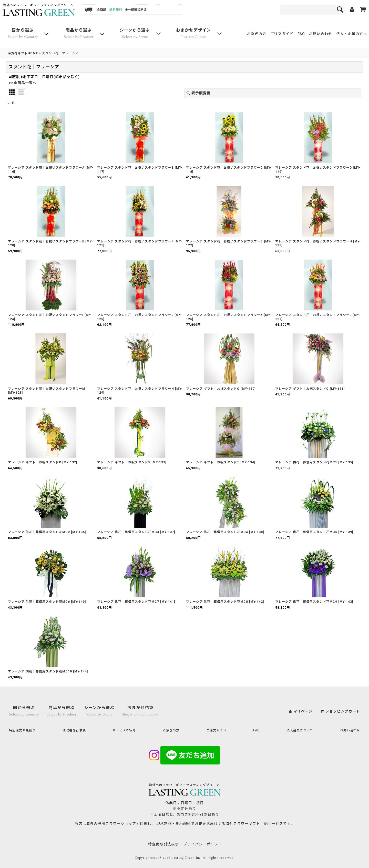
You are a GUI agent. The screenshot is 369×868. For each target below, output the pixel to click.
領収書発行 (76, 730)
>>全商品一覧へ (23, 83)
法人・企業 (352, 34)
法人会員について (298, 730)
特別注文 (24, 730)
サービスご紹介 (127, 730)
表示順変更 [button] (199, 93)
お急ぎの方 (257, 34)
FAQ (301, 34)
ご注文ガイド (282, 34)
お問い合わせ (321, 34)
